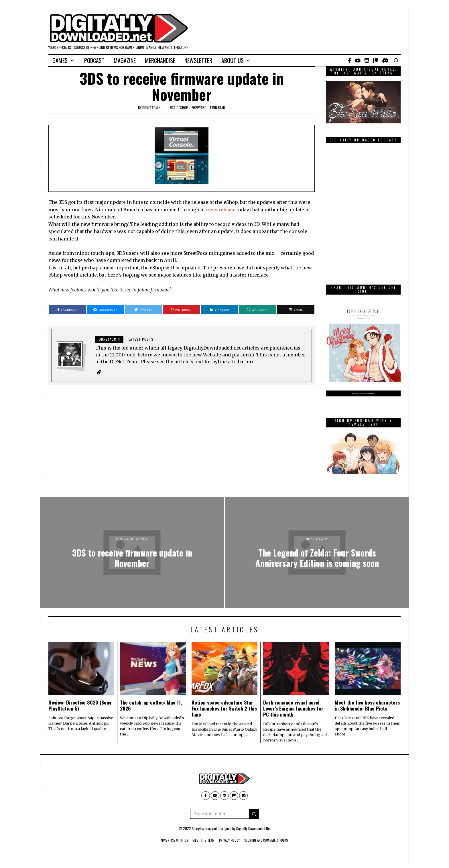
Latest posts (141, 339)
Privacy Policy (230, 840)
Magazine (125, 60)
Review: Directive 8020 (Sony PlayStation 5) (80, 705)
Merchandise (160, 60)
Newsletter (198, 60)
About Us (233, 60)
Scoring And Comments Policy (270, 840)
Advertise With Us (170, 840)
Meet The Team (201, 840)
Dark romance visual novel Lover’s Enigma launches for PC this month (293, 708)
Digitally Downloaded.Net (253, 828)
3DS (172, 107)
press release (220, 210)
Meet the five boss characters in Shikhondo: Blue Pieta (367, 705)
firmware (199, 107)
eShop (183, 107)
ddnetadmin (151, 107)
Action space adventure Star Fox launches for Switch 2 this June (224, 708)
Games (60, 60)
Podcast (94, 60)
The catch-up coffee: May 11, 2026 (151, 705)
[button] (254, 814)
